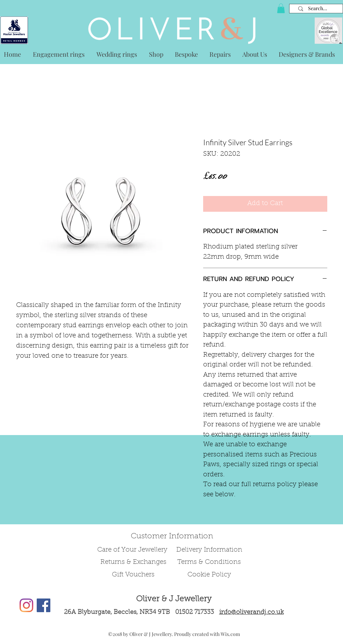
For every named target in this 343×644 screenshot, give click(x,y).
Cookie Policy (209, 575)
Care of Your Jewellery (133, 550)
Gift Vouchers (133, 575)
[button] (281, 8)
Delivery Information (209, 550)
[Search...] (318, 9)
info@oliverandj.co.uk (252, 612)
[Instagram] (26, 605)
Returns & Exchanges (133, 562)
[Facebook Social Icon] (44, 605)
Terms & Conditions (209, 562)
